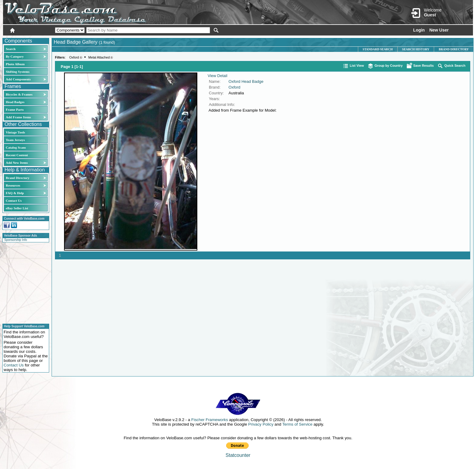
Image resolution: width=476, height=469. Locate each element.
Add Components (18, 79)
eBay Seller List (17, 208)
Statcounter (238, 455)
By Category (15, 56)
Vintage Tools (15, 132)
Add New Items (17, 163)
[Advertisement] (24, 282)
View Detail (218, 76)
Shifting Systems (18, 72)
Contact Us (14, 201)
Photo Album (15, 64)
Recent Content (17, 155)
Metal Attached (99, 57)
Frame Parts (15, 110)
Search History (416, 49)
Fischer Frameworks (210, 420)
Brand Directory (18, 178)
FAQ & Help (15, 193)
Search (11, 49)
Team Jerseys (15, 140)
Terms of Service (297, 424)
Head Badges (15, 102)
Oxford (74, 57)
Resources (13, 185)
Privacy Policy (261, 424)
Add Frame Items (18, 117)
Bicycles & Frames (20, 94)
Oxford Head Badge (246, 81)
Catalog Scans (16, 147)
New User (439, 30)
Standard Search (378, 49)
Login (419, 30)
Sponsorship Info (16, 240)
